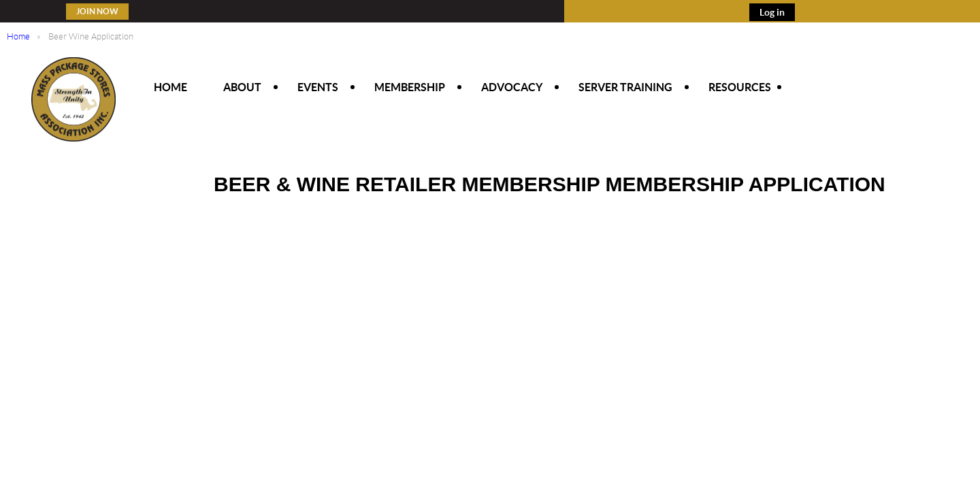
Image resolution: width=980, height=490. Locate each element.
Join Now (97, 11)
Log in (772, 12)
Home (18, 36)
